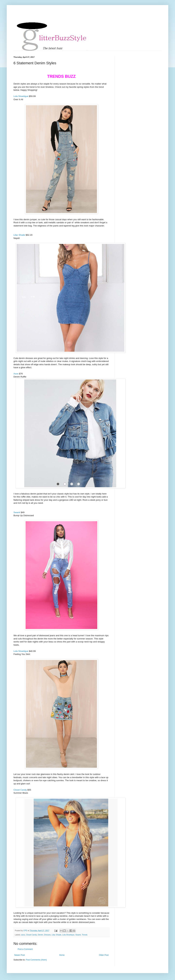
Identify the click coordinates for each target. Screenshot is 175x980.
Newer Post (20, 955)
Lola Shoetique (21, 96)
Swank (17, 512)
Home (62, 955)
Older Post (104, 955)
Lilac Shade (19, 235)
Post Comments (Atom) (36, 960)
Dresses (47, 935)
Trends (85, 935)
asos (23, 935)
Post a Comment (25, 949)
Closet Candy (20, 790)
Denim (40, 935)
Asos (16, 374)
